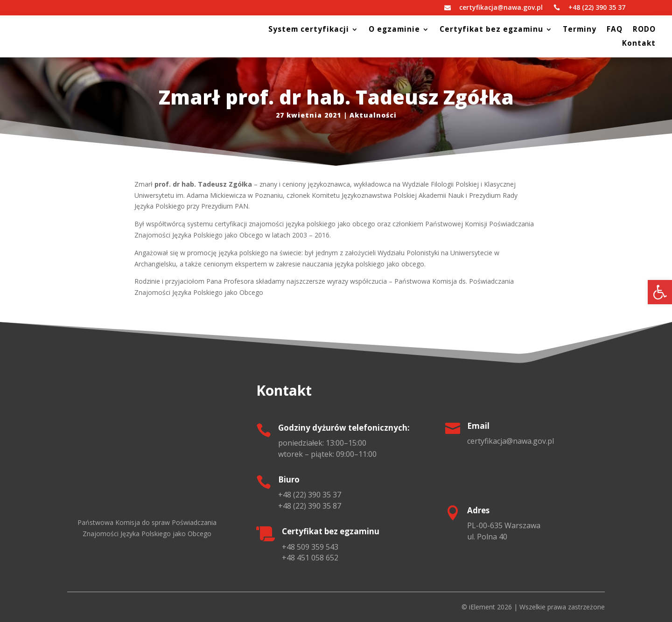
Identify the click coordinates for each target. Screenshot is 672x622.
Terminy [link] (580, 30)
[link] (660, 292)
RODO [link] (644, 30)
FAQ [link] (615, 30)
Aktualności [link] (373, 115)
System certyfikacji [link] (309, 30)
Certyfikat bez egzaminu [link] (491, 30)
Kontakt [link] (639, 44)
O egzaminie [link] (394, 30)
